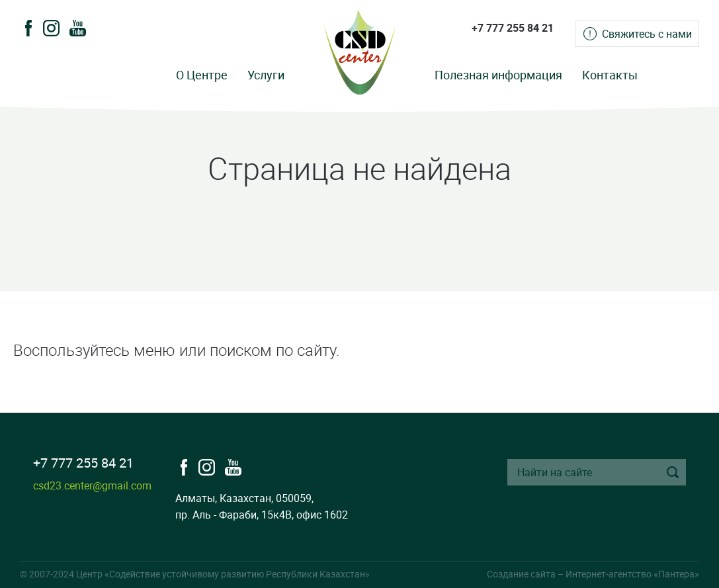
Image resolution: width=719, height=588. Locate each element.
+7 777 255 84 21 (513, 28)
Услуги (266, 75)
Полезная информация (498, 75)
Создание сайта (521, 574)
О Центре (202, 75)
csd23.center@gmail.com (92, 485)
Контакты (610, 75)
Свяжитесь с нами (647, 34)
